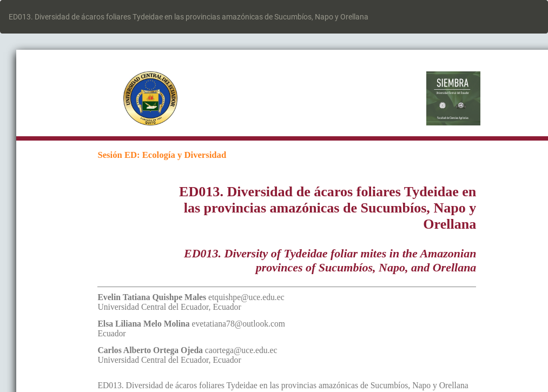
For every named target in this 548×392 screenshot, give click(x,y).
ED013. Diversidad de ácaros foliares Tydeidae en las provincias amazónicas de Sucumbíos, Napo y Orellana (189, 17)
